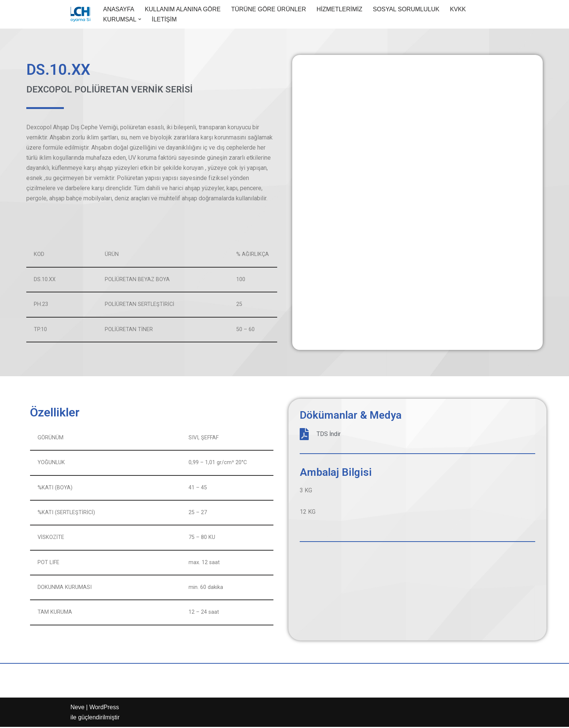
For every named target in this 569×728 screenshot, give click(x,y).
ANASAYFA (119, 9)
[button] (140, 19)
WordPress (104, 708)
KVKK (459, 9)
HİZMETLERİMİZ (340, 9)
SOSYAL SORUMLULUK (407, 9)
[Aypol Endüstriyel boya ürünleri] (81, 14)
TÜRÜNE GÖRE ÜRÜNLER (269, 9)
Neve (78, 708)
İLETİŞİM (164, 19)
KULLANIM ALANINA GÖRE (183, 9)
